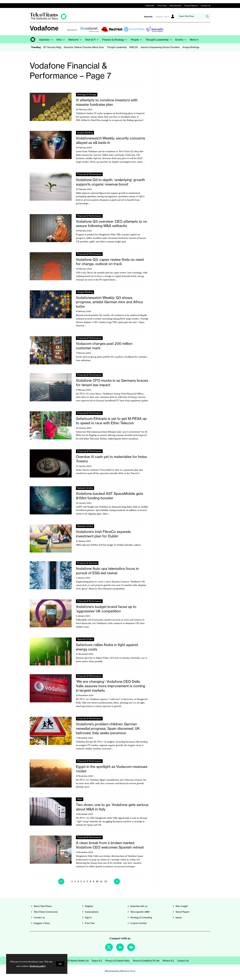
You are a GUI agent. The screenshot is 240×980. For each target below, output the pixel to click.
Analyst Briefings (191, 47)
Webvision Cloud (128, 971)
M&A (80, 799)
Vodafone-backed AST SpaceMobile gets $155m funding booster (110, 496)
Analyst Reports (191, 6)
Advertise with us (139, 906)
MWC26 (134, 47)
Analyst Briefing (85, 133)
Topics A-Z (97, 961)
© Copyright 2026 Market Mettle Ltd (70, 961)
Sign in (88, 918)
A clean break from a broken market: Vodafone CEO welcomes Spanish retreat (110, 845)
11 (101, 881)
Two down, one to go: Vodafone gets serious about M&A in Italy (112, 807)
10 (97, 881)
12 (106, 881)
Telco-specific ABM (140, 912)
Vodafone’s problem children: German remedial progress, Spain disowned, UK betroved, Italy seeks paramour (108, 728)
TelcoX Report (182, 912)
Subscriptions (92, 912)
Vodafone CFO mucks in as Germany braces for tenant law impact (112, 383)
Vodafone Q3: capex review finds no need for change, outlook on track (110, 262)
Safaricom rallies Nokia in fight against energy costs (107, 647)
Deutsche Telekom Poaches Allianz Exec (84, 47)
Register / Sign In (163, 17)
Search (207, 16)
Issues (179, 918)
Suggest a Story (42, 923)
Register (89, 906)
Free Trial (90, 923)
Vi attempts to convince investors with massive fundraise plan (107, 102)
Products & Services (87, 563)
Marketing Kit (175, 6)
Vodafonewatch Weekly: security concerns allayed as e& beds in (111, 140)
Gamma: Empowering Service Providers (160, 47)
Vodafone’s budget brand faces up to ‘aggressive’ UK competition (106, 609)
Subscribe (150, 6)
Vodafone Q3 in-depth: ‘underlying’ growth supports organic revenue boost (110, 182)
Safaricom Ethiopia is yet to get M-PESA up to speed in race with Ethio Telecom (111, 421)
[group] (193, 39)
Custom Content (139, 923)
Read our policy (38, 966)
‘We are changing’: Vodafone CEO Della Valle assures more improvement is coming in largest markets (111, 686)
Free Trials (162, 6)
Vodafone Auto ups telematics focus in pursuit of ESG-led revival (107, 571)
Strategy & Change (87, 95)
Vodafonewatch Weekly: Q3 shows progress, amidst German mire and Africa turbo (109, 302)
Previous (61, 881)
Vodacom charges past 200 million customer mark (104, 346)
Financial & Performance (89, 174)
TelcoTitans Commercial (46, 912)
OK (60, 964)
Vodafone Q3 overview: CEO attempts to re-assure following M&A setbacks (112, 224)
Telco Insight (182, 906)
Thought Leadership (117, 47)
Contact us (39, 918)
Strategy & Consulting (141, 918)
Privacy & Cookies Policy (117, 961)
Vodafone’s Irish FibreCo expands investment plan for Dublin (103, 534)
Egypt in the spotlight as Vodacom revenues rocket (112, 769)
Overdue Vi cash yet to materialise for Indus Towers (111, 459)
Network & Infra (85, 488)
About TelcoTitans (43, 906)
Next (117, 881)
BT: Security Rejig (52, 47)
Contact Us (206, 6)
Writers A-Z (168, 961)
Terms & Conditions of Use (146, 961)
